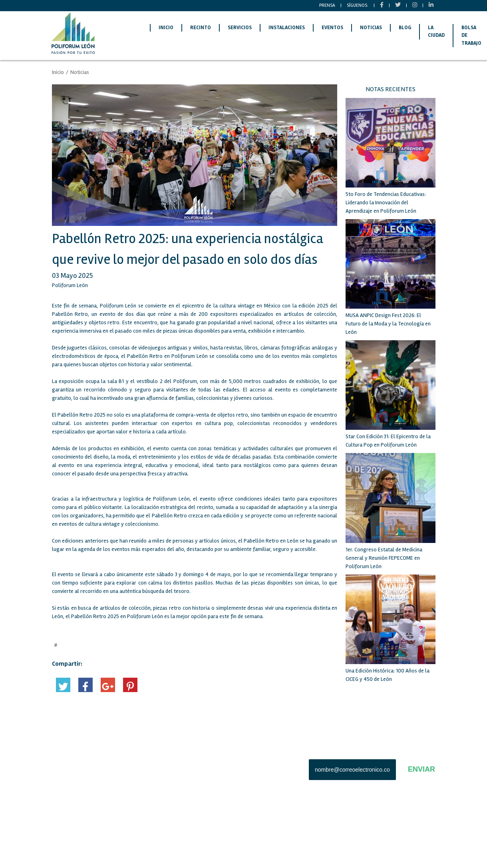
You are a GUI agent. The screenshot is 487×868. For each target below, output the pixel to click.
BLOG (405, 28)
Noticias (80, 72)
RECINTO (201, 28)
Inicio (58, 72)
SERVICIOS (240, 28)
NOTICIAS (371, 28)
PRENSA (327, 5)
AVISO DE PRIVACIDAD (77, 847)
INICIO (166, 28)
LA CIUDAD (436, 32)
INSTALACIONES (287, 28)
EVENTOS (332, 28)
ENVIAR (421, 769)
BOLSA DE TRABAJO (74, 773)
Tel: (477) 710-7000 (207, 784)
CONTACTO (125, 785)
